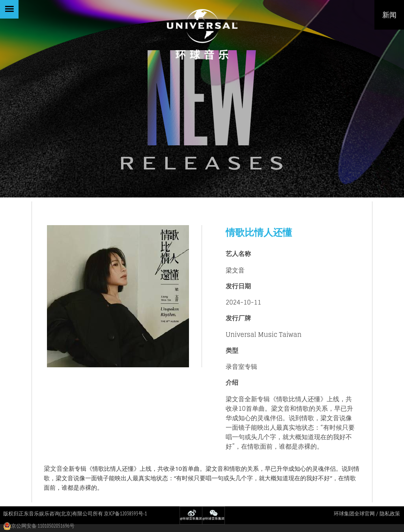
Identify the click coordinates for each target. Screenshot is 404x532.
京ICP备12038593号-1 (125, 514)
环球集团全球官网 (354, 514)
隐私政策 (390, 514)
